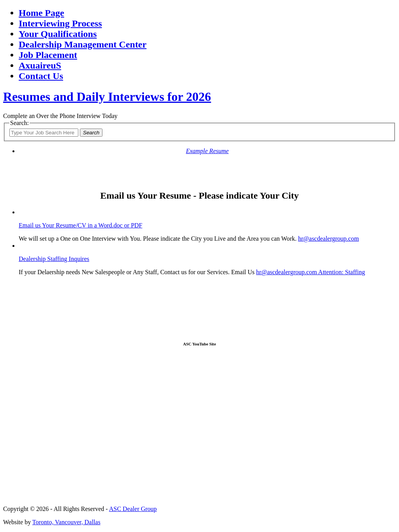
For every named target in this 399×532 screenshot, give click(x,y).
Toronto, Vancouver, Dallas (66, 522)
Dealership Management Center (83, 44)
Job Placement (48, 55)
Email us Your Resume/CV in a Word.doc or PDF (80, 225)
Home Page (41, 13)
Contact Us (41, 76)
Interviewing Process (60, 23)
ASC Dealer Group (133, 509)
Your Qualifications (58, 34)
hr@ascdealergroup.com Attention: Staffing (310, 272)
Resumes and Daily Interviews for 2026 (107, 97)
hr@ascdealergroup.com (328, 239)
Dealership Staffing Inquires (54, 259)
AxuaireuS (40, 65)
